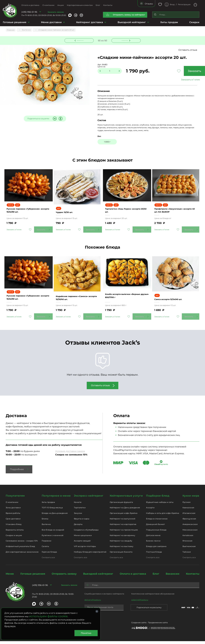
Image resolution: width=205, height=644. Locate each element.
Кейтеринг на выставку (122, 549)
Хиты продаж (169, 22)
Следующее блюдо (124, 40)
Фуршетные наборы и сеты (160, 505)
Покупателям (15, 498)
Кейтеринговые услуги (126, 498)
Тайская (187, 555)
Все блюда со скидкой (53, 532)
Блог (98, 5)
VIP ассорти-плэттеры (85, 549)
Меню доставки (51, 22)
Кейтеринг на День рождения (125, 510)
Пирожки (47, 544)
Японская (187, 544)
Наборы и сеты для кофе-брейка (163, 516)
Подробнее (17, 472)
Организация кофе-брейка (124, 516)
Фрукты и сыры (82, 521)
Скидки (194, 22)
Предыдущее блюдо (81, 40)
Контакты (108, 5)
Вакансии (173, 576)
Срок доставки (13, 521)
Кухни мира (191, 498)
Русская (187, 505)
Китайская (188, 538)
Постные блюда (154, 555)
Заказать (181, 71)
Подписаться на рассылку (149, 610)
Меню (10, 576)
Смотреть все (48, 560)
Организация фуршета (121, 505)
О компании (48, 5)
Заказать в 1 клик (181, 80)
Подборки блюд (158, 498)
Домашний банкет (155, 527)
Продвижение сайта (158, 626)
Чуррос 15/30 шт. (67, 211)
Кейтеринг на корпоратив (123, 527)
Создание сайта (139, 626)
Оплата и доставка (30, 5)
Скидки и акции (14, 538)
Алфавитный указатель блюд (20, 549)
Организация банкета (121, 555)
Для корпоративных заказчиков (22, 555)
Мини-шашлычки (83, 538)
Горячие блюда (49, 555)
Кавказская (188, 510)
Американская (190, 527)
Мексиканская (190, 532)
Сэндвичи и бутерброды (86, 532)
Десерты (78, 527)
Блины (45, 521)
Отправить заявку (64, 576)
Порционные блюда (156, 532)
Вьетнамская (189, 549)
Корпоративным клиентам (80, 5)
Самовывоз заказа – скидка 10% (22, 544)
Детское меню (153, 538)
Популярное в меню (56, 498)
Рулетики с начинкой (53, 538)
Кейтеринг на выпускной (123, 521)
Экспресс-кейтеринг (89, 498)
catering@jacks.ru (140, 603)
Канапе (78, 505)
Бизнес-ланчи (153, 544)
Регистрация (184, 4)
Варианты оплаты (15, 532)
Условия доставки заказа (70, 454)
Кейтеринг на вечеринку (123, 538)
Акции (61, 5)
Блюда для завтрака (156, 549)
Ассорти (150, 510)
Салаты (45, 549)
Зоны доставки (13, 510)
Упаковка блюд (14, 527)
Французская (189, 521)
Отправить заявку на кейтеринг (129, 15)
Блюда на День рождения (55, 516)
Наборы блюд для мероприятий (90, 555)
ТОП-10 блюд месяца (52, 510)
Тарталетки (80, 510)
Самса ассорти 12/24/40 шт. (172, 299)
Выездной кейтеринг (132, 22)
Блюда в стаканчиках (157, 521)
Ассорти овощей (82, 544)
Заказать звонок (56, 12)
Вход (172, 4)
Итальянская (189, 516)
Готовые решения (15, 22)
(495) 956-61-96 (29, 12)
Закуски (78, 516)
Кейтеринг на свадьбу (121, 544)
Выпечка (46, 527)
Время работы (13, 516)
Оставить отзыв (191, 50)
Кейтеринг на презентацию (124, 532)
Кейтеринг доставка (90, 22)
